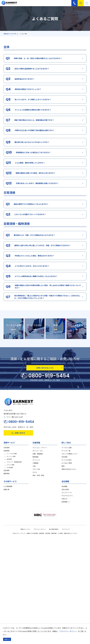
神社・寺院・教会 (38, 477)
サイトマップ (66, 531)
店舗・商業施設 (38, 456)
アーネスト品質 (67, 449)
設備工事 (7, 491)
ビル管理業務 (8, 488)
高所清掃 (9, 461)
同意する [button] (7, 639)
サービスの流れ (67, 462)
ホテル (35, 474)
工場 (34, 468)
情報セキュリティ (25, 531)
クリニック (36, 462)
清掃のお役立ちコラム (69, 471)
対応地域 (64, 459)
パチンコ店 (36, 471)
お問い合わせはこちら (49, 368)
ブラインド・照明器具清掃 (14, 464)
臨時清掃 (7, 475)
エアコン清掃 (10, 467)
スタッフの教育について (70, 456)
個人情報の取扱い (54, 531)
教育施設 (35, 459)
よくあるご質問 (67, 465)
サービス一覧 (66, 453)
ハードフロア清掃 (12, 455)
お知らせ (64, 501)
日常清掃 (7, 449)
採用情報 (64, 504)
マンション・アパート (40, 449)
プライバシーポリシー (40, 531)
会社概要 (64, 488)
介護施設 (35, 465)
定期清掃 (7, 453)
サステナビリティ (67, 497)
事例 (63, 468)
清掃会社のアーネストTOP (10, 34)
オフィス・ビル (38, 453)
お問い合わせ (18, 435)
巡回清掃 (7, 472)
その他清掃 (10, 469)
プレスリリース (67, 494)
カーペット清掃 (11, 458)
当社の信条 (65, 491)
